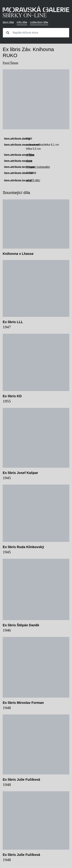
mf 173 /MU (33, 180)
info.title (22, 22)
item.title (8, 22)
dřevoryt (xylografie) (38, 167)
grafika (30, 155)
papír (29, 161)
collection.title (39, 22)
